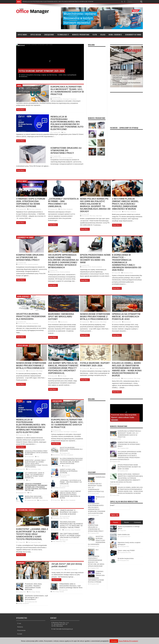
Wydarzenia (38, 209)
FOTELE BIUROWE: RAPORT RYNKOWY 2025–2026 (95, 364)
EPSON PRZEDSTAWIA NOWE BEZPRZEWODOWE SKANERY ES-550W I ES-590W (95, 259)
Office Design (36, 35)
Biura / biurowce (115, 35)
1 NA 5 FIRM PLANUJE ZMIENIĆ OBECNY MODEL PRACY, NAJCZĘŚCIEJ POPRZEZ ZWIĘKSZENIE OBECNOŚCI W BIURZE (125, 204)
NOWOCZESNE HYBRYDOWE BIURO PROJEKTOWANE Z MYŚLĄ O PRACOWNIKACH (95, 317)
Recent (126, 522)
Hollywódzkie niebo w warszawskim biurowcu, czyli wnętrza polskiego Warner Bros (71, 586)
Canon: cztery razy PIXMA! (126, 550)
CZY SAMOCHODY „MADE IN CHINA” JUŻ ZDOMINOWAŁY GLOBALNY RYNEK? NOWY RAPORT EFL (35, 475)
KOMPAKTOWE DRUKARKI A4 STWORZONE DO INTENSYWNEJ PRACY (66, 150)
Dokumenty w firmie (133, 35)
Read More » (21, 110)
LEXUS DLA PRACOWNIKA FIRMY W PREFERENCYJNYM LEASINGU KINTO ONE (36, 453)
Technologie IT (63, 35)
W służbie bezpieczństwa (126, 558)
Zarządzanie (49, 35)
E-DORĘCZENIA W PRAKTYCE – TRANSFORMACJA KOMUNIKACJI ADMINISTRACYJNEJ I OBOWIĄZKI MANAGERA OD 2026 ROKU (127, 262)
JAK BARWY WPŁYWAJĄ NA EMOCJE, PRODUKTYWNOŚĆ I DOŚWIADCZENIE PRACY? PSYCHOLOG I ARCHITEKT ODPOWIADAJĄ (63, 368)
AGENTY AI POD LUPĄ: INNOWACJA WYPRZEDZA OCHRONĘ (69, 471)
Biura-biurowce (85, 216)
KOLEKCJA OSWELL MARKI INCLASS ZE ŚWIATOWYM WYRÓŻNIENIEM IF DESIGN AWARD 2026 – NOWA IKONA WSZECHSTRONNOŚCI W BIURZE (127, 369)
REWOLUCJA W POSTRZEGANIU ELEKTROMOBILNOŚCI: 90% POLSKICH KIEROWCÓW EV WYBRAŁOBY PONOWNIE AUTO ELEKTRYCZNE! (67, 123)
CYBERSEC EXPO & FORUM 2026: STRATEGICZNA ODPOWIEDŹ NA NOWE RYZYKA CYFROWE (31, 203)
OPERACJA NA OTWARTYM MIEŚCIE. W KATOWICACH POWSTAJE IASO (126, 317)
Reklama (20, 627)
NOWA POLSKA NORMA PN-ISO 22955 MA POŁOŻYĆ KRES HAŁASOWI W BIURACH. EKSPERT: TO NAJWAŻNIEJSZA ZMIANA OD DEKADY (95, 205)
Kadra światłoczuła (124, 534)
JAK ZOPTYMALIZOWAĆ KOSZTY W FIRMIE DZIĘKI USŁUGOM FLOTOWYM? (70, 535)
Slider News (99, 216)
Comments (137, 522)
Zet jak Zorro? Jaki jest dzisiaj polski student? (67, 565)
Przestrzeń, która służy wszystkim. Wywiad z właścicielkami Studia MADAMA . (33, 587)
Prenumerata (21, 630)
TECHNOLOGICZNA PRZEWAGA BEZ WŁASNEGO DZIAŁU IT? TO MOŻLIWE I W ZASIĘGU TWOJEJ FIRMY (71, 525)
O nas (19, 623)
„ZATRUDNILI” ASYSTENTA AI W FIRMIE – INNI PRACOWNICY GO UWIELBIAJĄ (63, 203)
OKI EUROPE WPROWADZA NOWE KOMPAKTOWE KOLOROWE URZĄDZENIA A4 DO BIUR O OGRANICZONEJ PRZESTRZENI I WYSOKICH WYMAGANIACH (63, 261)
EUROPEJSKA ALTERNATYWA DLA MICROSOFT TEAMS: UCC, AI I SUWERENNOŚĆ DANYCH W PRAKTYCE (67, 90)
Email (112, 505)
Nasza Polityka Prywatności (128, 641)
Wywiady (21, 563)
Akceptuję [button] (114, 641)
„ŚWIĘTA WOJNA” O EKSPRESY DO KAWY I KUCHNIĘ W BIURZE (69, 512)
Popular (116, 522)
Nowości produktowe (81, 35)
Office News (22, 35)
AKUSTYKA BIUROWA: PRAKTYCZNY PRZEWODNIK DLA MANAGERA (31, 316)
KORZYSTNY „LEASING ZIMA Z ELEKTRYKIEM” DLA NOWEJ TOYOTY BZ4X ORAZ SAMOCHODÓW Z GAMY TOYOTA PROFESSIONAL (36, 464)
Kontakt (20, 634)
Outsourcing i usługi (36, 469)
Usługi (103, 35)
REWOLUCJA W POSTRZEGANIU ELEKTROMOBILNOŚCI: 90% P (42, 2)
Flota (95, 35)
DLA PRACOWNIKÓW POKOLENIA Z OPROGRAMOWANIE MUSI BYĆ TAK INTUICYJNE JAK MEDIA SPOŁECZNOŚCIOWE (71, 461)
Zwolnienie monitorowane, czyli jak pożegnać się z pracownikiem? (36, 597)
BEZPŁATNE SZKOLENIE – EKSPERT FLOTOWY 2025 (34, 497)
